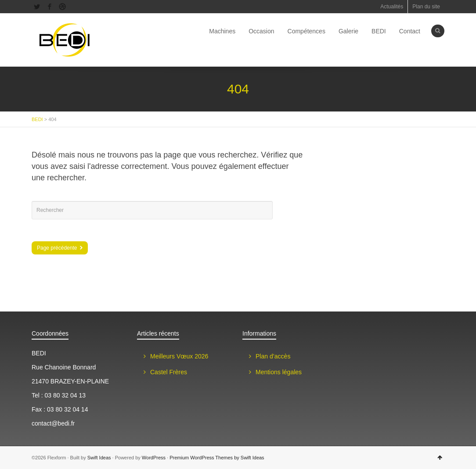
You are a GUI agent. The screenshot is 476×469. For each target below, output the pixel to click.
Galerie (348, 31)
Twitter (37, 7)
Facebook (50, 7)
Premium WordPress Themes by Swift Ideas (217, 458)
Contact (410, 31)
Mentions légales (279, 372)
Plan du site (426, 7)
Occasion (261, 31)
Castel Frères (169, 372)
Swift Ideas (99, 458)
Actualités (392, 7)
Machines (222, 31)
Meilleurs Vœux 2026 (179, 356)
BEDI (379, 31)
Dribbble (62, 7)
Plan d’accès (273, 356)
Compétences (307, 31)
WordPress (154, 458)
